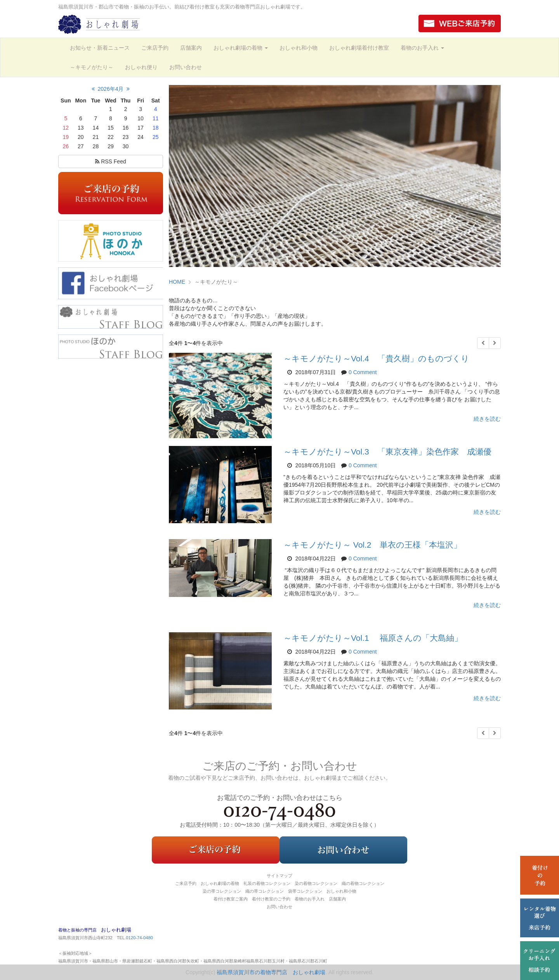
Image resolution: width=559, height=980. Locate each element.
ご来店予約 (155, 48)
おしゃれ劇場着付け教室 (359, 48)
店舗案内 (191, 48)
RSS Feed (110, 161)
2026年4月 (111, 89)
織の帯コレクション (265, 891)
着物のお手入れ (422, 48)
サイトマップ (279, 876)
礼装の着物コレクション (267, 883)
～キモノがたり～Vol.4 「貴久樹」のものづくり (376, 358)
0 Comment (363, 372)
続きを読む (487, 419)
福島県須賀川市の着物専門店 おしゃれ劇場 (271, 972)
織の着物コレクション (363, 883)
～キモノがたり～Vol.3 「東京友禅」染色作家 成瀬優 (387, 452)
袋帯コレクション (305, 891)
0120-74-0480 (139, 938)
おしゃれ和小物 (299, 48)
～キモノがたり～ (92, 67)
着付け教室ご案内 (231, 899)
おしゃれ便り (141, 67)
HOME (177, 282)
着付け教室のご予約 (271, 899)
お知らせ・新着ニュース (100, 48)
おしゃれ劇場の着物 (241, 48)
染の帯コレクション (222, 891)
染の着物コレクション (316, 883)
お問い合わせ (186, 67)
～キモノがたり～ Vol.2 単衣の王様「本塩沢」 (372, 545)
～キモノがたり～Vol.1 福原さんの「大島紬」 (373, 638)
